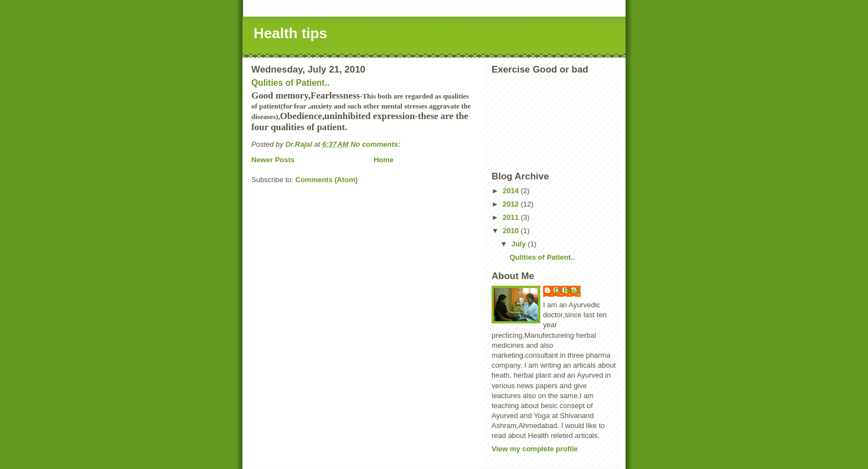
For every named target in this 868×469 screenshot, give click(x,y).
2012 (512, 204)
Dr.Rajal (567, 290)
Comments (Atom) (327, 180)
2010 (512, 231)
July (520, 244)
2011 (512, 217)
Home (384, 160)
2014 (512, 191)
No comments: (376, 144)
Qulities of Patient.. (290, 83)
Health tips (290, 33)
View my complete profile (535, 449)
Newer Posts (273, 160)
